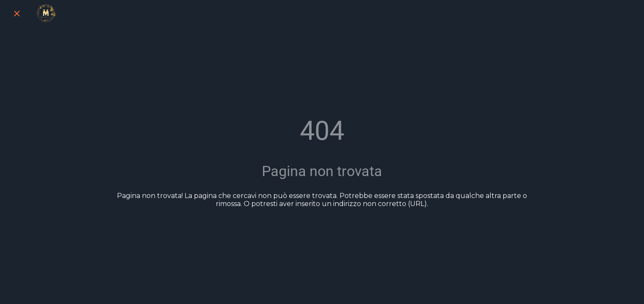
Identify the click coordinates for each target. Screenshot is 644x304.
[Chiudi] (17, 14)
